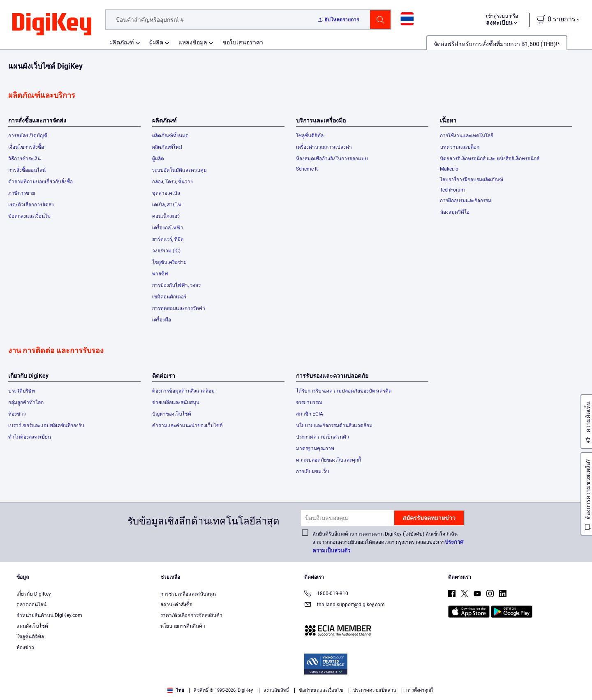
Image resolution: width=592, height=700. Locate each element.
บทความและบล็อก (460, 147)
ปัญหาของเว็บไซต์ (172, 414)
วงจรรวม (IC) (166, 251)
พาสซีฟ (160, 274)
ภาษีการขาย (22, 193)
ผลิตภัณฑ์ (122, 42)
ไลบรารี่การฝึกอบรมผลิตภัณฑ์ (472, 180)
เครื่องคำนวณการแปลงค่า (324, 147)
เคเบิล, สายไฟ (167, 205)
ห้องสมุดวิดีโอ (455, 212)
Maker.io (449, 169)
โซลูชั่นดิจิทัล (310, 136)
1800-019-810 (326, 594)
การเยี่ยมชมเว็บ (313, 471)
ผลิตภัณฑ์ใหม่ (167, 147)
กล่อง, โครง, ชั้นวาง (172, 182)
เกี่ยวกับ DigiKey (34, 594)
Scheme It (307, 169)
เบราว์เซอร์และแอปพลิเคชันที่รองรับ (46, 425)
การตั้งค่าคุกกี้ (420, 690)
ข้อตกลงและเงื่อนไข (29, 216)
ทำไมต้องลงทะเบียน (30, 437)
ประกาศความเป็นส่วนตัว (323, 437)
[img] (52, 25)
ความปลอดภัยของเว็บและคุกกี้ (328, 460)
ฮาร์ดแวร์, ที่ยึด (168, 239)
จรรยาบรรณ (309, 402)
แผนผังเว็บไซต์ (32, 626)
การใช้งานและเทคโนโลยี (467, 136)
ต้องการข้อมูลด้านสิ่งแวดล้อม (183, 391)
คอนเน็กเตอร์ (166, 216)
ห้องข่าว (17, 414)
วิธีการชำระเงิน (24, 159)
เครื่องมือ (162, 320)
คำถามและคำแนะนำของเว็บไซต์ (187, 425)
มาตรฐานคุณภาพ (315, 448)
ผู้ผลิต (156, 42)
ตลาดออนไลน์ (31, 605)
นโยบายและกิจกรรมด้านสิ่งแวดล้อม (334, 425)
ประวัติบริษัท (22, 391)
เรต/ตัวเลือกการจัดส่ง (31, 205)
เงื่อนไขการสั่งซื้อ (26, 147)
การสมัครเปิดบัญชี (28, 136)
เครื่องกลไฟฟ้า (168, 228)
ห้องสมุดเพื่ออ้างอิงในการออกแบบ (332, 159)
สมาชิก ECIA (310, 414)
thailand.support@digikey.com (345, 605)
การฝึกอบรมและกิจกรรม (466, 201)
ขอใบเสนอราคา (243, 42)
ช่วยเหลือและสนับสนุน (176, 402)
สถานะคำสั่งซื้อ (176, 605)
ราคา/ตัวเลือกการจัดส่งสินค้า (191, 615)
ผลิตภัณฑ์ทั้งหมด (170, 136)
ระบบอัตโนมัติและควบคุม (179, 170)
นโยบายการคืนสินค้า (183, 626)
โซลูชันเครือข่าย (169, 262)
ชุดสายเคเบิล (166, 193)
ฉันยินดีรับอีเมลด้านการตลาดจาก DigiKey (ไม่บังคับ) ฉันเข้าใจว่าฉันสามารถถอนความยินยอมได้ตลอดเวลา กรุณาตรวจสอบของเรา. (388, 542)
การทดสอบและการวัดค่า (179, 308)
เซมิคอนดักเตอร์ (169, 297)
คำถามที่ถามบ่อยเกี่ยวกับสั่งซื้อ (40, 182)
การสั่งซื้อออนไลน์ (27, 170)
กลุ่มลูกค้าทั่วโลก (26, 402)
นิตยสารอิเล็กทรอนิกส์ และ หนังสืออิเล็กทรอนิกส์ (490, 159)
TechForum (452, 190)
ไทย (176, 690)
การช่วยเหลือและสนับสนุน (188, 594)
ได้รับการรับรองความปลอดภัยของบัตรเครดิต (344, 391)
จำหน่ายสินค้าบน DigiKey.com (49, 615)
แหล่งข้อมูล (193, 42)
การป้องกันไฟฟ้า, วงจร (176, 285)
